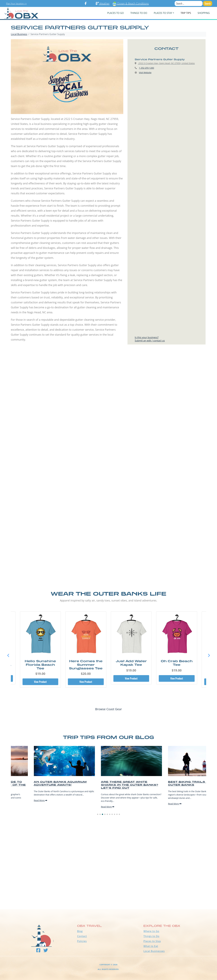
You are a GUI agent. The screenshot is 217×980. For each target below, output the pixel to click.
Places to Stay (152, 941)
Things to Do (151, 936)
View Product (40, 682)
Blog (80, 931)
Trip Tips (186, 13)
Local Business (19, 34)
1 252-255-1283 (147, 68)
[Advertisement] (108, 385)
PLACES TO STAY (163, 13)
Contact (82, 936)
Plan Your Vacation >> (16, 4)
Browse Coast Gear (108, 709)
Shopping (204, 13)
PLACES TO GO (116, 13)
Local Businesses (154, 951)
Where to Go (151, 931)
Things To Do (139, 13)
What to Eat (151, 946)
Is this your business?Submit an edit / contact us (150, 339)
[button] (209, 656)
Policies (82, 941)
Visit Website (145, 73)
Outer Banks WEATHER (108, 898)
